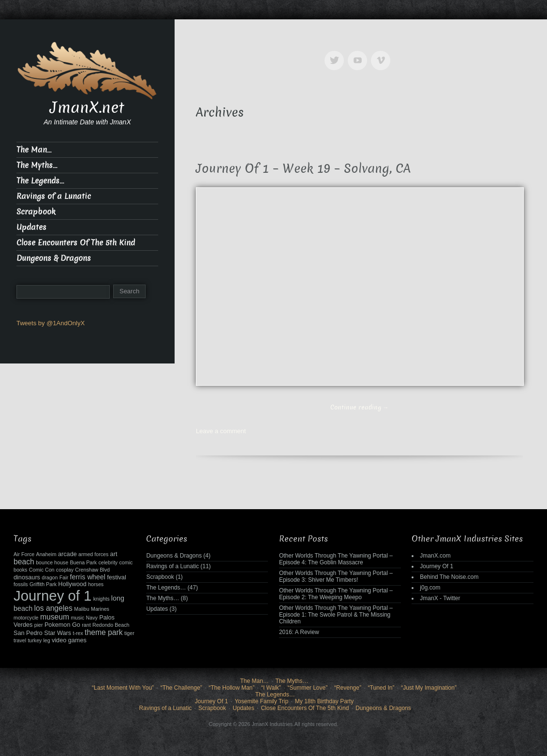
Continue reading (360, 407)
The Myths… (37, 165)
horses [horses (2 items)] (96, 584)
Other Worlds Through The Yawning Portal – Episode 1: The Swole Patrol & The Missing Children (336, 615)
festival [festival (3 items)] (116, 577)
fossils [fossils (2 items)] (21, 584)
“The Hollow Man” (232, 688)
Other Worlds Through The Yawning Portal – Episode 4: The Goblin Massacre (336, 559)
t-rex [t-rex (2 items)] (78, 633)
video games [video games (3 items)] (69, 640)
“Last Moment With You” (123, 688)
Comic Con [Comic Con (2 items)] (42, 570)
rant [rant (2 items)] (86, 625)
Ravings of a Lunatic (54, 196)
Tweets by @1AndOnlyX (51, 323)
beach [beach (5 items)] (24, 562)
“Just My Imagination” (429, 688)
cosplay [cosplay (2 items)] (65, 570)
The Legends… (40, 181)
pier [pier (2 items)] (39, 625)
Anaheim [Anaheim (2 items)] (46, 554)
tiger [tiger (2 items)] (129, 633)
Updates (31, 227)
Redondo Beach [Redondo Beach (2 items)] (111, 625)
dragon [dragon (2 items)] (50, 577)
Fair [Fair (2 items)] (64, 577)
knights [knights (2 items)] (102, 599)
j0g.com (430, 588)
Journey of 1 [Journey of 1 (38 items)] (52, 596)
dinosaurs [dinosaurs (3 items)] (27, 577)
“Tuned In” (381, 688)
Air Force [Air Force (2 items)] (24, 554)
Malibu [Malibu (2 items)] (81, 609)
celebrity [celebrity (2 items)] (108, 562)
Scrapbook (36, 212)
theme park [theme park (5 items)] (104, 632)
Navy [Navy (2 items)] (92, 618)
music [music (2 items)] (77, 618)
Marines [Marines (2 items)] (100, 609)
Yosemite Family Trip (261, 701)
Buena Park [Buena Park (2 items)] (83, 562)
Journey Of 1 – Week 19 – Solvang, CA (303, 169)
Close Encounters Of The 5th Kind (76, 243)
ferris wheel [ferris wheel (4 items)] (88, 577)
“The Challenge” (181, 688)
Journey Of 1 (436, 566)
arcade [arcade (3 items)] (67, 554)
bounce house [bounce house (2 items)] (52, 562)
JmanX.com (435, 556)
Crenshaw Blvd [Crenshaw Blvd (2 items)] (92, 570)
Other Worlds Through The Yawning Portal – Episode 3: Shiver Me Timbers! (336, 576)
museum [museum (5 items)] (55, 617)
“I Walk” (271, 688)
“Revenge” (348, 688)
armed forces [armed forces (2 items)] (93, 554)
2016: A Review (299, 632)
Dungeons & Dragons (54, 258)
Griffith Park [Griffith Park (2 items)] (43, 584)
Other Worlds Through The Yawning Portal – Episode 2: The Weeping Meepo (336, 594)
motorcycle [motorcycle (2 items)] (26, 618)
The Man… (34, 150)
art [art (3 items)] (114, 554)
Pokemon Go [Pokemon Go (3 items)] (62, 625)
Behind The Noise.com (449, 577)
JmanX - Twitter (440, 598)
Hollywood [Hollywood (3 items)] (72, 584)
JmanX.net (87, 107)
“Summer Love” (308, 688)
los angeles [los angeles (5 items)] (53, 608)
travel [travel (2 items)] (20, 640)
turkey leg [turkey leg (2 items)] (39, 640)
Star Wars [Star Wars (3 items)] (58, 633)
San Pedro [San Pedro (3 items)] (28, 633)
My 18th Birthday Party (324, 701)
